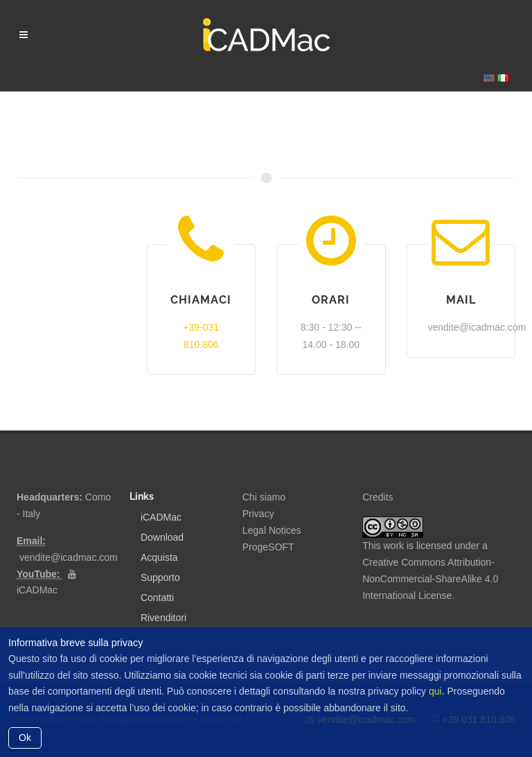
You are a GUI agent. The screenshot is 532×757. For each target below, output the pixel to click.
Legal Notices (272, 530)
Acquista (159, 557)
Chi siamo (264, 497)
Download (162, 537)
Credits (378, 497)
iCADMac (37, 590)
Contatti (157, 598)
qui (435, 691)
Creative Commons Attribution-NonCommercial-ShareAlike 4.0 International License (430, 579)
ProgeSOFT (268, 547)
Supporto (160, 577)
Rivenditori (163, 618)
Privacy (258, 514)
